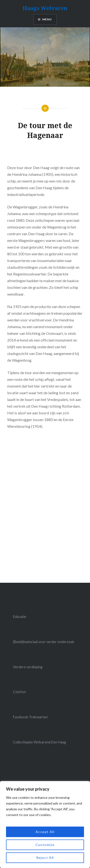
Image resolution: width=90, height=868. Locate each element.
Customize (45, 845)
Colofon (19, 692)
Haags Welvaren (45, 8)
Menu (47, 19)
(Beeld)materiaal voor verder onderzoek (44, 642)
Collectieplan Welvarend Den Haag (39, 742)
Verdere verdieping (28, 667)
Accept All (45, 832)
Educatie (20, 617)
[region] (45, 825)
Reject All (45, 858)
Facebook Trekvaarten (30, 717)
